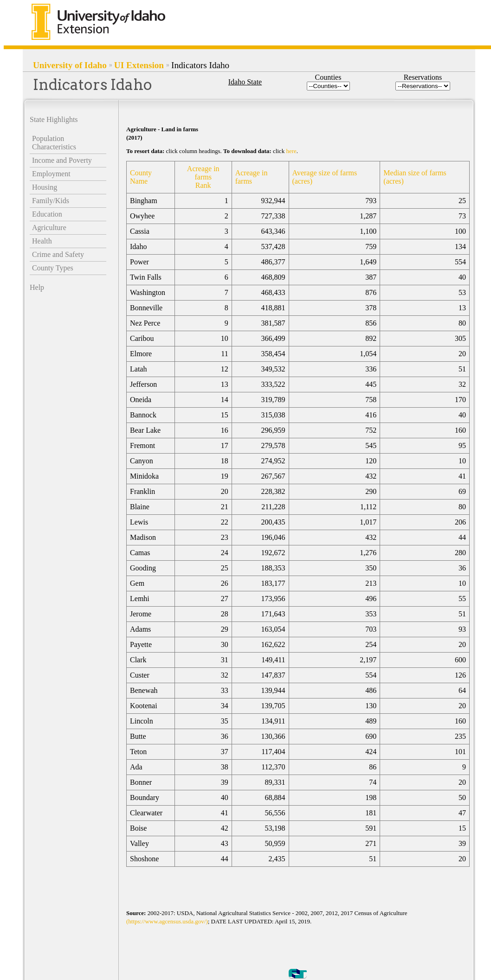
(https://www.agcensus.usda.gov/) (167, 921)
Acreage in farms (252, 177)
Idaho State (245, 82)
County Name (141, 177)
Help (37, 287)
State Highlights (54, 119)
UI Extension (139, 65)
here (291, 151)
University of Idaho (70, 65)
